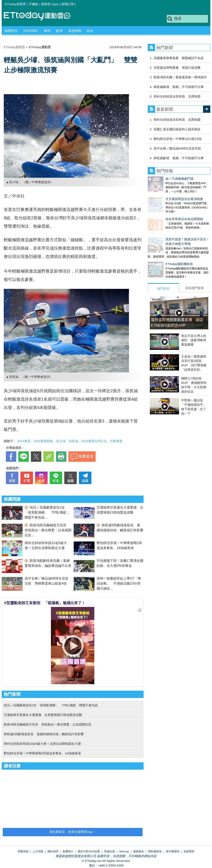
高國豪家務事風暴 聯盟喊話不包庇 (179, 58)
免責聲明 (189, 851)
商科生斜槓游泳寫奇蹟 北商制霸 (177, 96)
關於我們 (53, 851)
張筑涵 (73, 441)
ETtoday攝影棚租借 (161, 251)
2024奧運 (24, 441)
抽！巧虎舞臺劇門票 (162, 179)
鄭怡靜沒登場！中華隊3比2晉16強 (177, 139)
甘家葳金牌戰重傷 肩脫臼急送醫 (177, 68)
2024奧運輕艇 (43, 441)
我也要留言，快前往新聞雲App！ (73, 832)
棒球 (47, 31)
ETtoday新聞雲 (15, 4)
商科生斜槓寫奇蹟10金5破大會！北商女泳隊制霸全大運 (42, 744)
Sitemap (124, 851)
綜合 (90, 31)
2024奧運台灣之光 (94, 441)
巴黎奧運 (116, 441)
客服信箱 (110, 851)
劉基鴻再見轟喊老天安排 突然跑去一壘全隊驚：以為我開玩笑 (48, 530)
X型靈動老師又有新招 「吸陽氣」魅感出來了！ (45, 603)
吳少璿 (61, 441)
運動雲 (40, 16)
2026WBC (31, 31)
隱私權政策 (155, 851)
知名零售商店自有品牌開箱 (167, 211)
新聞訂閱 (68, 4)
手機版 (33, 4)
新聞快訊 (11, 31)
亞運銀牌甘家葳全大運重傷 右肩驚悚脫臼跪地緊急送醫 (43, 715)
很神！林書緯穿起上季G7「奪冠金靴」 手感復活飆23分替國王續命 (119, 583)
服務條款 (139, 851)
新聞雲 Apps (50, 4)
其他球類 (75, 31)
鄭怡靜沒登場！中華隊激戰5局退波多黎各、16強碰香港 (42, 753)
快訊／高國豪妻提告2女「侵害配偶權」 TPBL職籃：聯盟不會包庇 (47, 512)
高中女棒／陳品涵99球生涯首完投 (177, 148)
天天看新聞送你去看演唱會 (167, 195)
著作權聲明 (173, 851)
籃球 (59, 31)
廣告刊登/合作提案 (89, 851)
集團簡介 (68, 851)
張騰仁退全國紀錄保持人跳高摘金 (177, 129)
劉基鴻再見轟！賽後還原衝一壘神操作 (180, 77)
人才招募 (38, 851)
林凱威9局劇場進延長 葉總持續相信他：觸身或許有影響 (44, 734)
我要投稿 (23, 851)
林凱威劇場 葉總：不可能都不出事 (179, 87)
